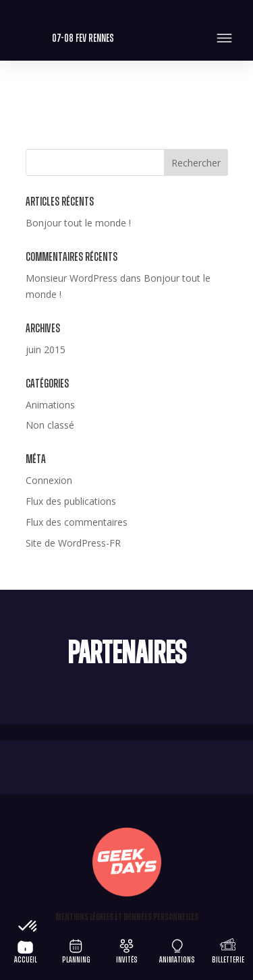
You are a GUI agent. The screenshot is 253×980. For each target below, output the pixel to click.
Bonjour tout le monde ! (78, 223)
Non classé (50, 425)
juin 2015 (46, 349)
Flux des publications (71, 501)
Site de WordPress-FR (73, 543)
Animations (50, 405)
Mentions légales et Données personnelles (127, 917)
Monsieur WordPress (72, 278)
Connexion (49, 480)
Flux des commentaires (77, 522)
